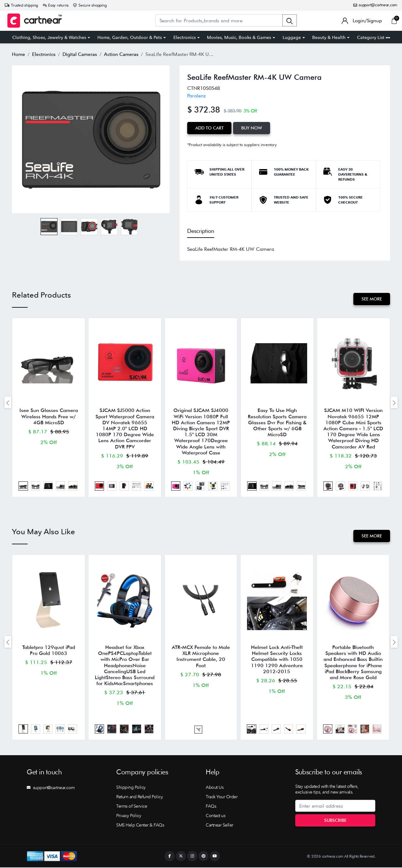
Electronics (185, 37)
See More (372, 299)
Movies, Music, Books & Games (239, 37)
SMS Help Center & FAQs (140, 826)
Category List (374, 37)
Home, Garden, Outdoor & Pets (130, 37)
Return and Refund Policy (139, 797)
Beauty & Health (329, 37)
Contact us (215, 816)
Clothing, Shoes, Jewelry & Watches (49, 37)
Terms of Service (132, 807)
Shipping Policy (131, 788)
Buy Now (252, 128)
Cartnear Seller (220, 826)
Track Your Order (222, 797)
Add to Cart (209, 128)
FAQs (211, 807)
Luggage (292, 37)
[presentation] (8, 402)
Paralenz (196, 96)
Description (201, 231)
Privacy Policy (129, 816)
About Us (215, 788)
